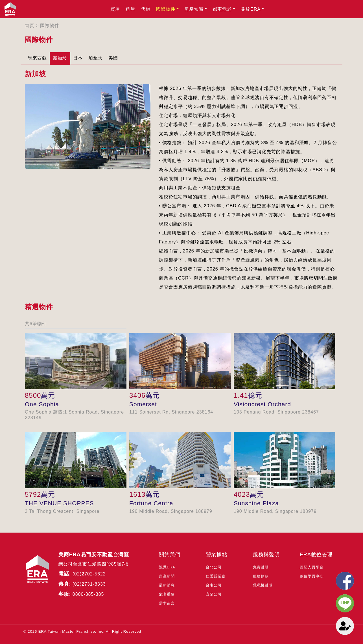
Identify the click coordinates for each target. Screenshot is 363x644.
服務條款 (261, 576)
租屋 (130, 9)
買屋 (115, 9)
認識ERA (167, 567)
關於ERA (251, 9)
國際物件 (166, 9)
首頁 (30, 26)
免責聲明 (261, 567)
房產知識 (194, 9)
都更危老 (222, 9)
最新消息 (167, 585)
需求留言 (167, 603)
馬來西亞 (37, 58)
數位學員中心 (312, 576)
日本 (78, 58)
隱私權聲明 (263, 585)
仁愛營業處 (216, 576)
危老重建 (167, 594)
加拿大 (96, 58)
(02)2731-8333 (89, 584)
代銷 (146, 9)
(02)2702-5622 (89, 574)
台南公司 (214, 585)
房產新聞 (167, 576)
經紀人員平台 (312, 567)
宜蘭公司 (214, 594)
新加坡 (60, 58)
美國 (113, 58)
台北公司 (214, 567)
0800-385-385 (88, 594)
